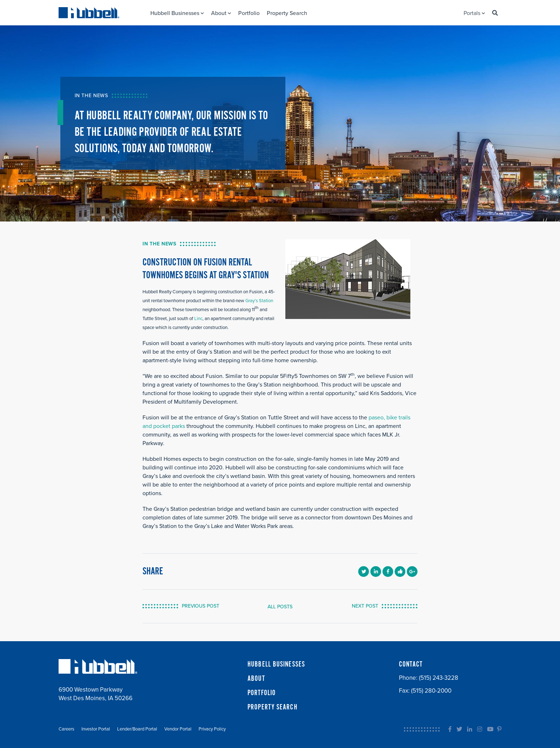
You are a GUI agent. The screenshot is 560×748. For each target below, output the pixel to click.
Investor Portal (96, 729)
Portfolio (249, 13)
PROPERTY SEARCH (272, 707)
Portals (474, 13)
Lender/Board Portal (137, 729)
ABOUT (256, 679)
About (221, 13)
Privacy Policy (212, 729)
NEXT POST (365, 606)
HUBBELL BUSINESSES (276, 664)
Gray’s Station (259, 301)
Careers (66, 729)
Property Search (287, 13)
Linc (198, 319)
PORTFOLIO (262, 693)
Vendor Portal (178, 729)
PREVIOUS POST (201, 606)
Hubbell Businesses (177, 13)
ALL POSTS (280, 607)
